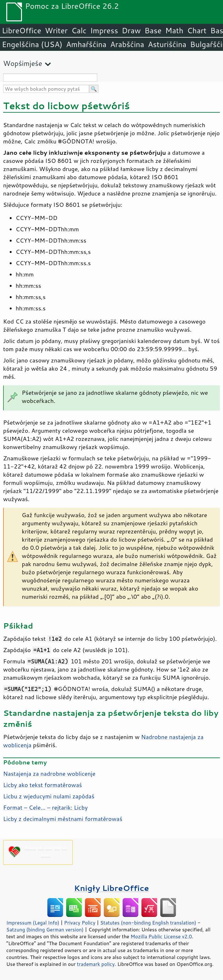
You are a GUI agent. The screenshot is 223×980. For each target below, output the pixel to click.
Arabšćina (127, 44)
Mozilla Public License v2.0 (161, 936)
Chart (197, 30)
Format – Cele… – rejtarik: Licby (45, 807)
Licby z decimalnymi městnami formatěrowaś (63, 819)
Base (153, 30)
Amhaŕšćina (86, 44)
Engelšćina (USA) (32, 44)
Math (174, 30)
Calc (79, 30)
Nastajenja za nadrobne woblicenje (49, 774)
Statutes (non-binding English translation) (148, 923)
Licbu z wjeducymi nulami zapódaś (49, 796)
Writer (56, 30)
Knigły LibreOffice (111, 888)
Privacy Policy (80, 923)
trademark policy (96, 964)
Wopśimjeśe (23, 63)
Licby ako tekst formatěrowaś (42, 785)
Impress (104, 30)
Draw (131, 30)
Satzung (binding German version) (45, 929)
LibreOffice (21, 30)
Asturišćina (167, 44)
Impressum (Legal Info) (33, 923)
